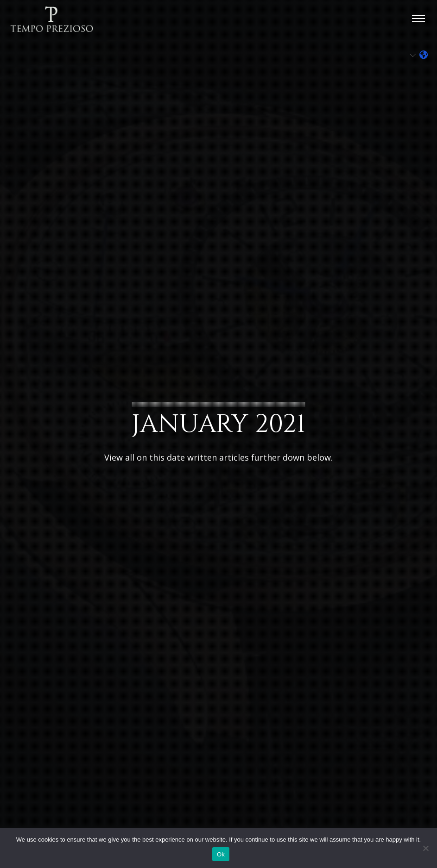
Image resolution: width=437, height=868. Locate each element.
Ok (221, 854)
